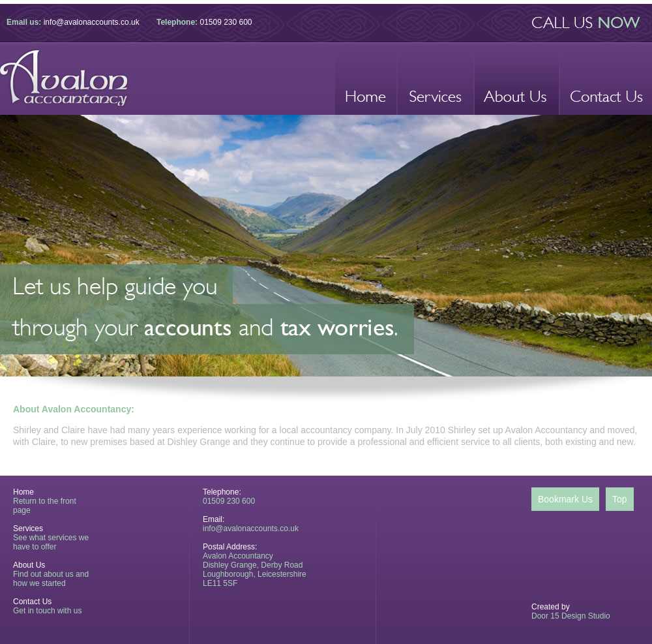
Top (620, 499)
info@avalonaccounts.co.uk (92, 22)
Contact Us (32, 602)
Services (28, 529)
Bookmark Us (565, 499)
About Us (29, 565)
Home (23, 492)
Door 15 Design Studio (571, 616)
